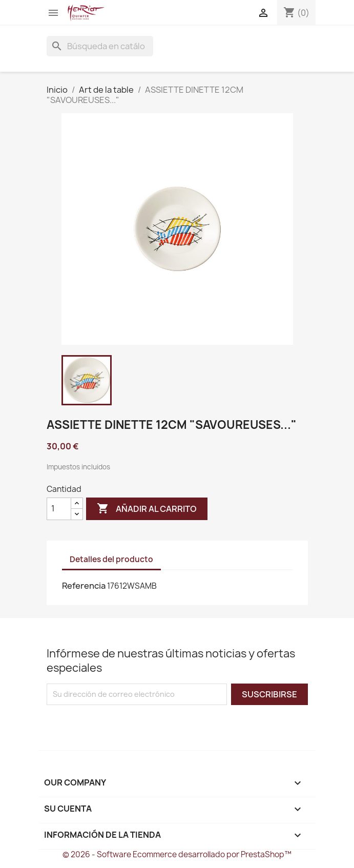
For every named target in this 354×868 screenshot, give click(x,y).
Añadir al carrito (147, 509)
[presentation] (132, 725)
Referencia (84, 586)
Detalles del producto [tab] (111, 559)
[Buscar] (100, 46)
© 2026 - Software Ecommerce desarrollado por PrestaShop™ (177, 854)
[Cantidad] (59, 509)
